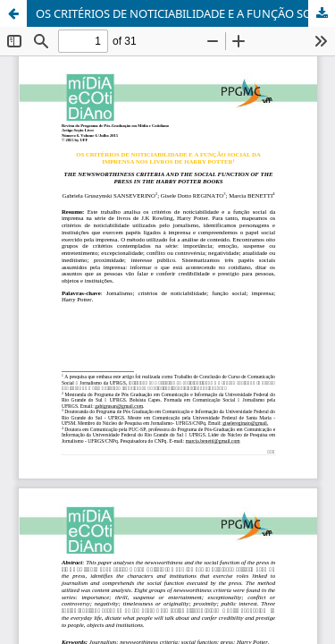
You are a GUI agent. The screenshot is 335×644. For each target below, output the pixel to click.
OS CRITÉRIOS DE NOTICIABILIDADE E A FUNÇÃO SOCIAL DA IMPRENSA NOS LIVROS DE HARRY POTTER (185, 13)
